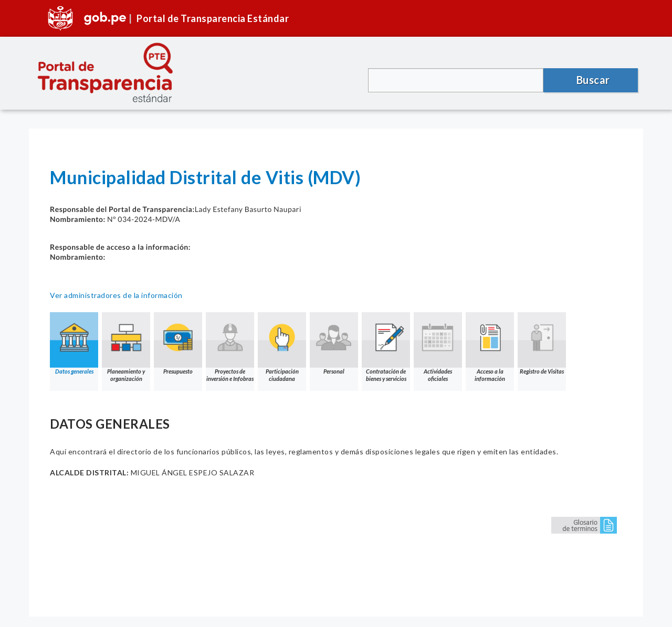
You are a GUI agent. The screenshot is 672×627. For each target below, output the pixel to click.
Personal (334, 343)
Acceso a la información (490, 347)
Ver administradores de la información (116, 295)
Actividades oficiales (438, 347)
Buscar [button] (593, 80)
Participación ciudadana (282, 347)
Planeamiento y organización (126, 347)
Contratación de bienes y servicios (386, 347)
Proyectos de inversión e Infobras (230, 347)
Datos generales (74, 343)
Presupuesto (178, 343)
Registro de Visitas (542, 343)
